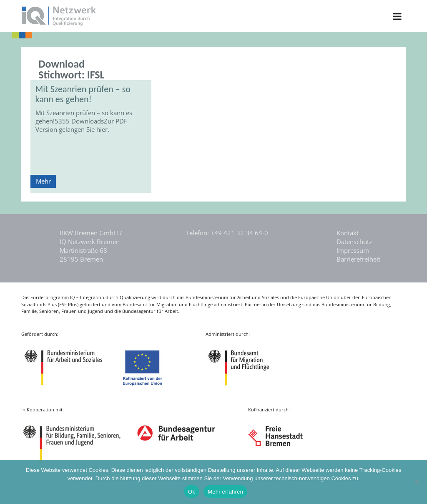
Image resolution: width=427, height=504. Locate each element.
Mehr (43, 181)
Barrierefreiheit (358, 259)
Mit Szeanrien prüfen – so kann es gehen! (83, 94)
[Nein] (417, 482)
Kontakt (348, 233)
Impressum (353, 250)
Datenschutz (354, 242)
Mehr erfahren (225, 492)
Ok (192, 492)
